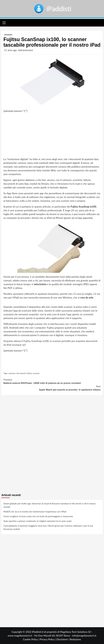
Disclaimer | (63, 639)
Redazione (75, 639)
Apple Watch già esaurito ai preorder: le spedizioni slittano (52, 388)
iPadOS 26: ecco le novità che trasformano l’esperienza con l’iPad (35, 511)
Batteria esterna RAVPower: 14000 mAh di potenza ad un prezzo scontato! (52, 381)
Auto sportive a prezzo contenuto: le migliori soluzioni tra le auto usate (37, 521)
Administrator (26, 50)
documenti (21, 373)
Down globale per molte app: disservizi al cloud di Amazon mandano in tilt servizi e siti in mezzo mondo (50, 505)
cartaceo (12, 373)
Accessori (8, 35)
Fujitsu (29, 373)
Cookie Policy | (31, 639)
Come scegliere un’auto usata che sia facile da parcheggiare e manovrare (38, 516)
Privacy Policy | (48, 639)
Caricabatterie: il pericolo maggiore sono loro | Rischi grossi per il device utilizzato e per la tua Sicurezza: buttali (48, 527)
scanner (36, 373)
